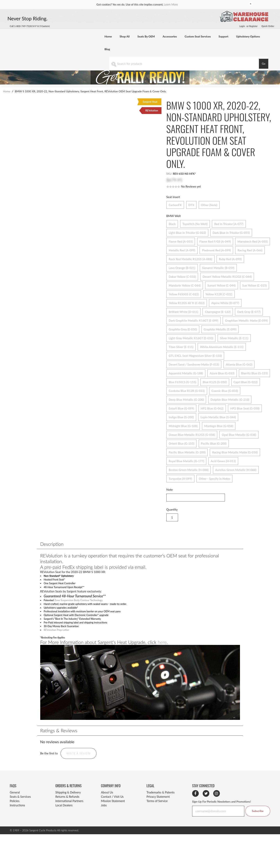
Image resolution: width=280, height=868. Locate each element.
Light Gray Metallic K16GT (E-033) (191, 337)
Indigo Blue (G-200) (181, 416)
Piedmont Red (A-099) (216, 249)
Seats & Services (20, 805)
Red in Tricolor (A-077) (229, 223)
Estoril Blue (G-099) (181, 407)
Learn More (171, 4)
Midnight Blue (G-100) (183, 425)
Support (223, 36)
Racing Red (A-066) (250, 249)
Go (264, 64)
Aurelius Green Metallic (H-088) (236, 469)
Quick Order (268, 26)
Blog (107, 49)
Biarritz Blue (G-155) (254, 372)
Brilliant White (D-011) (184, 311)
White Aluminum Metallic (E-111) (222, 346)
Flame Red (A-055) (181, 241)
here (162, 651)
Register (253, 26)
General (15, 801)
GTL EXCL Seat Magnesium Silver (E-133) (195, 355)
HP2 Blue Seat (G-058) (245, 407)
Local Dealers (64, 814)
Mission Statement (113, 810)
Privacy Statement (158, 805)
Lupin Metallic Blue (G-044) (218, 416)
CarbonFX (175, 204)
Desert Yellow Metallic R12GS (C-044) (227, 276)
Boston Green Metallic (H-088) (189, 469)
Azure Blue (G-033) (222, 372)
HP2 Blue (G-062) (212, 407)
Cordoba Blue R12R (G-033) (187, 390)
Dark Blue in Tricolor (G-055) (231, 232)
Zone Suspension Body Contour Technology (85, 603)
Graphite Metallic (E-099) (220, 328)
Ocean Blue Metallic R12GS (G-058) (192, 434)
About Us (107, 801)
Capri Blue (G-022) (246, 381)
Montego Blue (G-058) (219, 425)
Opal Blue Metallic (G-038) (239, 434)
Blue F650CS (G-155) (182, 381)
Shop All (125, 36)
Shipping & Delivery (68, 801)
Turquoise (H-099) (181, 478)
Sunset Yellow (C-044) (222, 284)
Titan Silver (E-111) (181, 346)
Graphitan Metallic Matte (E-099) (246, 320)
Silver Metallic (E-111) (234, 337)
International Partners (69, 810)
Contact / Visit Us (112, 805)
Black (172, 223)
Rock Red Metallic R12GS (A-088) (190, 258)
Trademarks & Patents (161, 801)
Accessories (170, 36)
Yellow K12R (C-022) (219, 293)
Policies (15, 810)
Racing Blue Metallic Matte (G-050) (235, 451)
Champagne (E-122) (218, 311)
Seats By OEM (146, 36)
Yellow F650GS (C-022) (184, 293)
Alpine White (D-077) (225, 302)
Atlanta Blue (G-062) (239, 364)
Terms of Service (157, 810)
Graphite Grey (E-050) (183, 328)
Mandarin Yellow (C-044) (185, 284)
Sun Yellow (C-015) (255, 284)
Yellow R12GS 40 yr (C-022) (187, 302)
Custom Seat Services (198, 36)
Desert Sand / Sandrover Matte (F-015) (194, 364)
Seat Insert (174, 197)
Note (170, 490)
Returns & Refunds (67, 805)
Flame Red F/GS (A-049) (215, 241)
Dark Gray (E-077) (249, 311)
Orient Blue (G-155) (181, 443)
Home (108, 36)
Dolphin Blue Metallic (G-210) (230, 399)
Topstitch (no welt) (195, 223)
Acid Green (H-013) (223, 460)
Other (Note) (209, 204)
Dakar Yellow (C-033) (182, 276)
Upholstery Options (248, 36)
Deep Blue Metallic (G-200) (186, 399)
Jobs (104, 814)
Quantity (172, 509)
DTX (191, 204)
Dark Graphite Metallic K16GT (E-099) (194, 320)
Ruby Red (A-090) (230, 258)
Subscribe (258, 819)
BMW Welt (174, 216)
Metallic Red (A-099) (182, 249)
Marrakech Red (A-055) (253, 241)
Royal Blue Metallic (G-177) (186, 460)
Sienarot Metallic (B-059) (218, 267)
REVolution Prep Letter (59, 637)
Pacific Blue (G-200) (214, 443)
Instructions (17, 814)
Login (242, 26)
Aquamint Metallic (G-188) (186, 372)
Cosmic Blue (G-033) (225, 390)
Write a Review (79, 762)
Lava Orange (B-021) (182, 267)
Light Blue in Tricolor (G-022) (187, 232)
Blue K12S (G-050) (215, 381)
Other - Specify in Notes (214, 478)
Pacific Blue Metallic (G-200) (187, 451)
